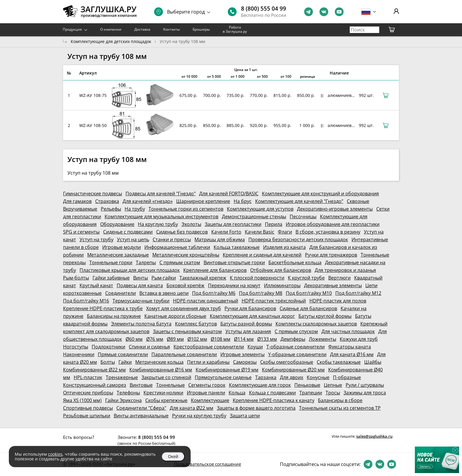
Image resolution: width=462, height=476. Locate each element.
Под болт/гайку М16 (86, 301)
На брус (243, 201)
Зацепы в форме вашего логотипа (256, 408)
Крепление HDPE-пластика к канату (274, 400)
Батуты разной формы (246, 324)
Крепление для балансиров (215, 270)
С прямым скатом (180, 262)
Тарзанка (266, 377)
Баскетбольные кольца (295, 262)
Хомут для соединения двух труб (184, 308)
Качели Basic (260, 232)
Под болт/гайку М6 (214, 293)
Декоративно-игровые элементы (335, 209)
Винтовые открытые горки (234, 262)
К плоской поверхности (257, 278)
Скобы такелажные (339, 362)
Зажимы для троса (365, 393)
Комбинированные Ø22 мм (94, 370)
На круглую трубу (158, 224)
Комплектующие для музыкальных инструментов (161, 216)
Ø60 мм (134, 339)
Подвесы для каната (140, 285)
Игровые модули (122, 247)
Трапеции (311, 393)
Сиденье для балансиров (308, 308)
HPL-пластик (88, 377)
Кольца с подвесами (272, 393)
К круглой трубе (306, 278)
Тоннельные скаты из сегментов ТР (340, 408)
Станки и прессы (172, 239)
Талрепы (146, 262)
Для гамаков (77, 201)
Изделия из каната (284, 247)
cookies (55, 454)
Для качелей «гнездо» (148, 201)
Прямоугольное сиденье (223, 377)
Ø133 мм (267, 339)
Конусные (318, 377)
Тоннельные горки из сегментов (186, 209)
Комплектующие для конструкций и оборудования (320, 194)
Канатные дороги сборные (175, 316)
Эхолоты (191, 224)
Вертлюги (339, 278)
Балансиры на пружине (114, 316)
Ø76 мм (155, 339)
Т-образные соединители (296, 347)
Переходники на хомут (234, 285)
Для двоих (292, 377)
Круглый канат (96, 285)
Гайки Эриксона (123, 400)
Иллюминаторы (282, 285)
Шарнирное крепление (203, 201)
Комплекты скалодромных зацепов (316, 324)
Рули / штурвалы (365, 385)
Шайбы (373, 362)
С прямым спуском (296, 331)
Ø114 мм (244, 339)
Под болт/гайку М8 (261, 293)
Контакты (171, 29)
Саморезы (245, 362)
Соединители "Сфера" (141, 408)
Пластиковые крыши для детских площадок (130, 270)
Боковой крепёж (185, 285)
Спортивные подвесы (88, 408)
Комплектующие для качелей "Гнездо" (299, 201)
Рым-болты (76, 278)
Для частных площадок (348, 331)
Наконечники (79, 354)
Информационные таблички (177, 247)
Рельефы (111, 209)
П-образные (347, 377)
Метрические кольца (159, 362)
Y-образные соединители (297, 354)
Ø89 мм (175, 339)
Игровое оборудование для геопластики (333, 224)
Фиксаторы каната (350, 347)
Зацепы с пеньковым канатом (187, 331)
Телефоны (128, 393)
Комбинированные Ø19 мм (227, 370)
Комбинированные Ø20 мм (293, 370)
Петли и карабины (208, 362)
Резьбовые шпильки (87, 416)
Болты (108, 362)
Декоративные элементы (333, 285)
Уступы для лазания (248, 331)
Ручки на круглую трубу (199, 416)
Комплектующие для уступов (260, 209)
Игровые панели (206, 393)
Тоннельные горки (111, 262)
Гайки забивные (111, 278)
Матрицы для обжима (220, 239)
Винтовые (141, 385)
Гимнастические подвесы (93, 194)
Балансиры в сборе (340, 400)
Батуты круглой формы (325, 316)
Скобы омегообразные (287, 362)
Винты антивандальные (141, 416)
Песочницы (303, 216)
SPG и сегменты (81, 232)
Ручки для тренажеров (331, 255)
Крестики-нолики (163, 393)
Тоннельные (170, 385)
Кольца (237, 393)
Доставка (142, 29)
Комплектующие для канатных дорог (252, 316)
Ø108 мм (221, 339)
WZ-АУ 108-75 (93, 95)
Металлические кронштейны (186, 255)
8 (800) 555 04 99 (264, 9)
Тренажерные (122, 377)
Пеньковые (307, 385)
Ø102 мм (197, 339)
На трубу (135, 209)
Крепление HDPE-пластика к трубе (103, 308)
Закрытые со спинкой (166, 377)
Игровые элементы (242, 354)
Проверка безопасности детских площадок (298, 239)
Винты (141, 278)
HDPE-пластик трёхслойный (274, 301)
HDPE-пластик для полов (338, 301)
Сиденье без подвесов (182, 232)
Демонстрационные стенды (254, 216)
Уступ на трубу (96, 239)
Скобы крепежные (166, 400)
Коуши (255, 347)
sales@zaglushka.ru (374, 436)
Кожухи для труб (359, 339)
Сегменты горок (207, 385)
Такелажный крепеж (203, 278)
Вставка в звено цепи (164, 293)
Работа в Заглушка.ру (235, 29)
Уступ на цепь (133, 239)
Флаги (285, 232)
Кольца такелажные (237, 247)
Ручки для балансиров (250, 308)
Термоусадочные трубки (141, 301)
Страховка (107, 201)
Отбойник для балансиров (281, 270)
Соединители (121, 293)
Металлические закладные (118, 255)
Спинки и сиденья (149, 347)
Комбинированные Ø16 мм (161, 370)
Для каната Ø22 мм (192, 408)
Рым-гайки (164, 278)
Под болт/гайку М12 (358, 293)
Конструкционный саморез (95, 385)
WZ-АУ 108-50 (93, 125)
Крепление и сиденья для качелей (262, 255)
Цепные (333, 385)
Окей (173, 456)
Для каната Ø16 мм (352, 354)
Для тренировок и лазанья (345, 270)
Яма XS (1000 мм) (82, 400)
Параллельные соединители (184, 354)
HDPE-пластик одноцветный (206, 301)
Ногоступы (76, 347)
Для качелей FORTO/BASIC (229, 194)
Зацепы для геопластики (233, 224)
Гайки (125, 362)
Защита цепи (245, 416)
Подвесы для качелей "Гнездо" (161, 194)
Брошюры (201, 29)
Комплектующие (210, 400)
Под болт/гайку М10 (309, 293)
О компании (111, 29)
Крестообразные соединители (209, 347)
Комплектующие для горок (260, 385)
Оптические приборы (88, 393)
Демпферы (293, 339)
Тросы (333, 393)
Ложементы (322, 339)
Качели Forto (226, 232)
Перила (274, 224)
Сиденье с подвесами (128, 232)
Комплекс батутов (196, 324)
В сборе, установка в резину (328, 232)
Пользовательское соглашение (207, 464)
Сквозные (358, 201)
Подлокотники (108, 347)
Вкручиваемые (80, 209)
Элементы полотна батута (141, 324)
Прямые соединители (123, 354)
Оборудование (117, 224)
